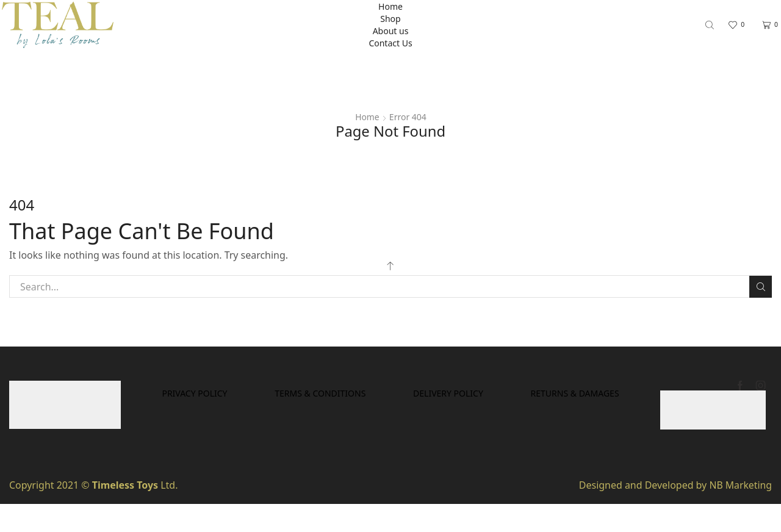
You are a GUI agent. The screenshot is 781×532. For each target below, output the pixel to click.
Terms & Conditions (388, 393)
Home (390, 6)
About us (391, 31)
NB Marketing (740, 485)
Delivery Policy (518, 393)
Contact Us (390, 43)
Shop (390, 19)
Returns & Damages (391, 420)
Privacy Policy (261, 393)
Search (761, 287)
